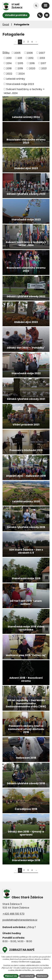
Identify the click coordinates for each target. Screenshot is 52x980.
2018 (9, 68)
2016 (32, 63)
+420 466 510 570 (13, 914)
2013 (42, 58)
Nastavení (42, 976)
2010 (9, 58)
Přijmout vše (11, 976)
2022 (9, 73)
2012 (31, 58)
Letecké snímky (16, 79)
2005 (17, 53)
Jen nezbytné (27, 976)
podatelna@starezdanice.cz (20, 920)
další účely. (36, 962)
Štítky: (6, 53)
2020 (32, 68)
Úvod (6, 24)
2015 (20, 63)
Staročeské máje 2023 (20, 84)
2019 (20, 68)
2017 (43, 63)
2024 (22, 73)
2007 (42, 53)
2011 (20, 58)
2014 (9, 63)
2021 (44, 68)
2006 (30, 53)
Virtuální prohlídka (16, 15)
